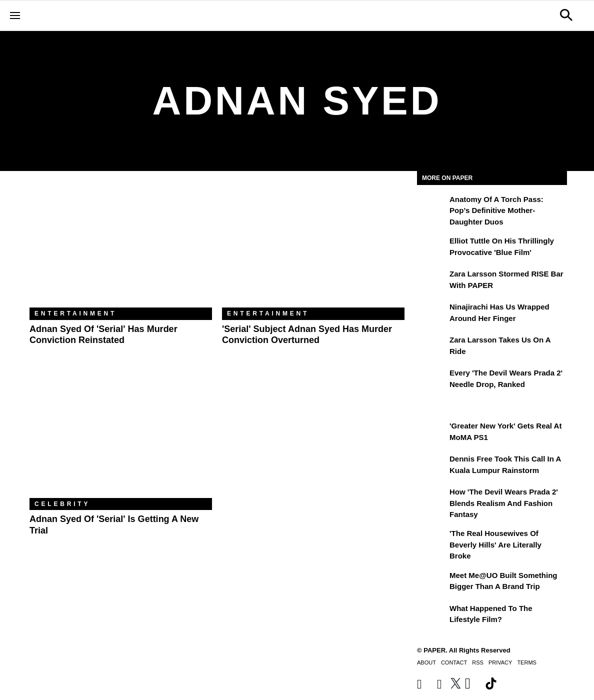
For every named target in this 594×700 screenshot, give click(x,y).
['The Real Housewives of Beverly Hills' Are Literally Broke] (432, 540)
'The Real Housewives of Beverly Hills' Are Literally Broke (495, 544)
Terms (527, 662)
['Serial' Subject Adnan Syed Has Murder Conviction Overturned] (313, 247)
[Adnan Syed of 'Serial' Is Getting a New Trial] (121, 437)
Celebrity (62, 504)
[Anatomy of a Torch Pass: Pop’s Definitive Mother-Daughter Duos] (432, 206)
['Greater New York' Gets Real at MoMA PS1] (432, 433)
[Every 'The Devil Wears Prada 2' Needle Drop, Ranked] (432, 380)
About (426, 662)
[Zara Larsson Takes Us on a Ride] (432, 347)
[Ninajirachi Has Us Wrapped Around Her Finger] (432, 314)
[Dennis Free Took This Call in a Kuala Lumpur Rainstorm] (432, 466)
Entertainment (75, 313)
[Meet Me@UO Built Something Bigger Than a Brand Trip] (432, 582)
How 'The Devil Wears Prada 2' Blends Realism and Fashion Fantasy (504, 503)
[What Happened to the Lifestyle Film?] (432, 615)
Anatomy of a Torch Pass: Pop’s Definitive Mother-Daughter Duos (496, 210)
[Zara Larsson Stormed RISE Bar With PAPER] (432, 281)
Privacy (500, 662)
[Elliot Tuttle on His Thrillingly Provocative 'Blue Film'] (432, 248)
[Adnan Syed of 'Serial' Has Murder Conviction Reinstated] (121, 247)
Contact (454, 662)
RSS (478, 662)
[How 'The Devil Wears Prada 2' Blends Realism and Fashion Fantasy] (432, 499)
